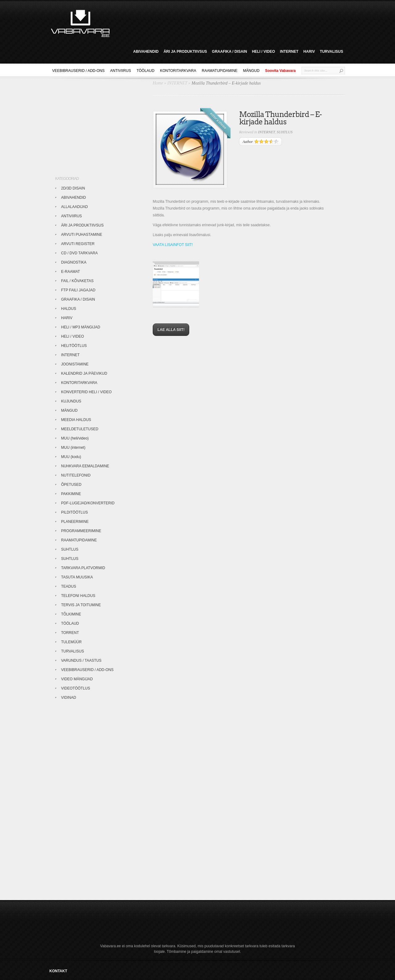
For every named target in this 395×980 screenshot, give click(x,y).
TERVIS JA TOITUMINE (81, 605)
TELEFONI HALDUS (78, 596)
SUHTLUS (285, 132)
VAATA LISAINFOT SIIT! (173, 245)
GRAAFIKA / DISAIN (230, 52)
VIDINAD (69, 698)
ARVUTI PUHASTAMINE (82, 235)
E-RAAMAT (71, 272)
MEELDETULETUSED (80, 429)
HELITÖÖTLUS (74, 346)
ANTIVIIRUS (121, 71)
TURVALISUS (331, 52)
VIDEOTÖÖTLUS (76, 688)
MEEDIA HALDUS (76, 420)
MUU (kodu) (71, 457)
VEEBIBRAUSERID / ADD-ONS (78, 71)
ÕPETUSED (71, 485)
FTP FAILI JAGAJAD (78, 290)
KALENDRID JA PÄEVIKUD (84, 373)
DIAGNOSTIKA (74, 262)
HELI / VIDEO (263, 52)
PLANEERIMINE (75, 522)
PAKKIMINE (71, 494)
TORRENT (70, 633)
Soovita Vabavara (280, 71)
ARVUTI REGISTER (78, 244)
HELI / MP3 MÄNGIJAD (81, 327)
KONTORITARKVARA (178, 71)
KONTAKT (58, 971)
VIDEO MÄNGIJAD (77, 679)
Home (158, 83)
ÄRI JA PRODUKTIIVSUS (185, 52)
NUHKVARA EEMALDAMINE (85, 466)
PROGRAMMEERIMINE (81, 531)
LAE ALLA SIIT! (171, 330)
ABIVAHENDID (146, 52)
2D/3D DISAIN (73, 188)
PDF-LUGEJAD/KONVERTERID (88, 503)
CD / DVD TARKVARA (79, 253)
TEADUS (69, 586)
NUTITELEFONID (76, 475)
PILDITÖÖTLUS (75, 512)
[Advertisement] (230, 23)
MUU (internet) (73, 448)
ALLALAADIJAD (75, 207)
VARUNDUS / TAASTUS (81, 661)
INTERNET (289, 52)
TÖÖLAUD (145, 71)
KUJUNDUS (71, 401)
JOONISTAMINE (75, 364)
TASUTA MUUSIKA (77, 577)
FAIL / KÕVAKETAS (77, 281)
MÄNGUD (251, 71)
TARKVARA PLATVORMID (83, 568)
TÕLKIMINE (71, 614)
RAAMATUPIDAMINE (220, 71)
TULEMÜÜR (71, 642)
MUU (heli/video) (75, 438)
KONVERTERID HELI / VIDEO (86, 392)
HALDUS (69, 309)
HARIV (309, 52)
